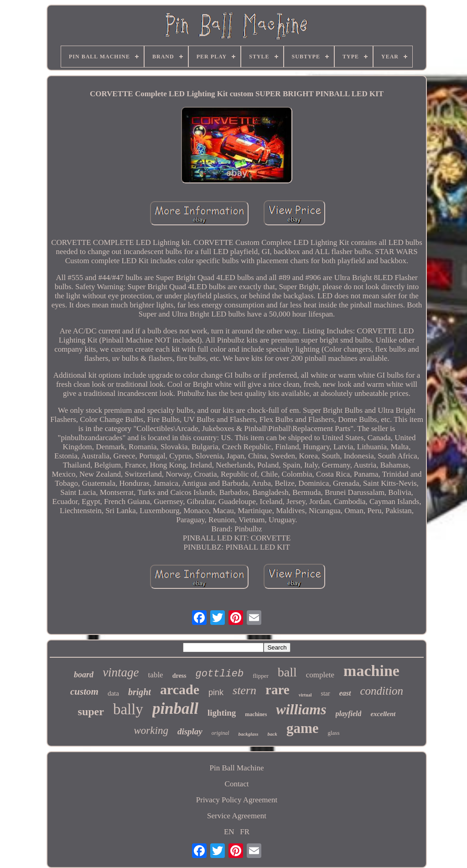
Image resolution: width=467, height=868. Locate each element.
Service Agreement (237, 816)
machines (256, 714)
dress (179, 676)
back (272, 734)
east (345, 693)
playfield (349, 714)
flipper (261, 676)
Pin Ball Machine (237, 768)
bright (140, 692)
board (84, 675)
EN (229, 832)
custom (84, 691)
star (326, 694)
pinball (175, 709)
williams (301, 709)
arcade (180, 689)
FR (245, 832)
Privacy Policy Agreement (237, 800)
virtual (305, 695)
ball (287, 672)
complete (320, 675)
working (151, 730)
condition (382, 691)
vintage (121, 672)
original (221, 733)
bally (128, 709)
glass (333, 733)
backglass (248, 734)
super (91, 712)
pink (216, 692)
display (190, 731)
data (113, 693)
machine (371, 671)
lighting (222, 713)
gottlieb (220, 674)
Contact (237, 784)
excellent (383, 714)
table (156, 675)
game (303, 728)
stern (244, 690)
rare (278, 690)
